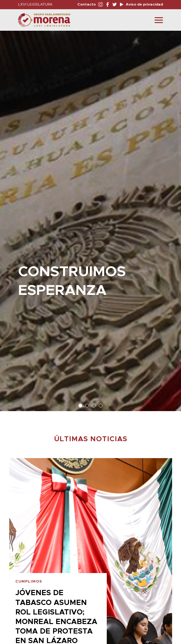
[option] (90, 218)
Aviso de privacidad (144, 4)
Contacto (87, 4)
